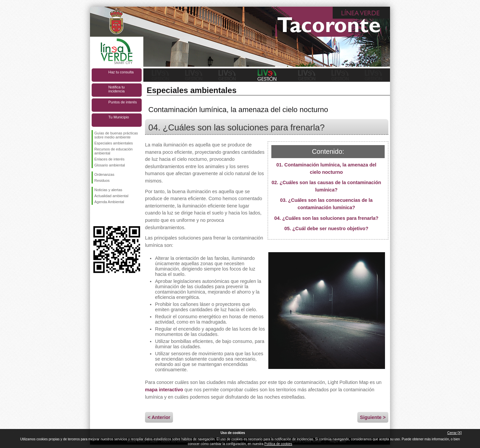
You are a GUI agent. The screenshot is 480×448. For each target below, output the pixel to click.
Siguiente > (373, 417)
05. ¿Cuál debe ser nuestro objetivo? (326, 229)
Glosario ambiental (110, 165)
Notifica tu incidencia (116, 89)
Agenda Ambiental (109, 202)
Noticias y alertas (108, 190)
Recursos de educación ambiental (113, 151)
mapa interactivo (164, 390)
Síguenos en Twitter (107, 215)
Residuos (102, 180)
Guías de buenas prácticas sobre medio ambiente (116, 135)
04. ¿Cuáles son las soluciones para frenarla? (326, 218)
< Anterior (159, 417)
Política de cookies (278, 444)
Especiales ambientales (114, 143)
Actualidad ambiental (111, 196)
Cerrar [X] (454, 433)
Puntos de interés (123, 102)
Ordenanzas (104, 174)
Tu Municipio (119, 117)
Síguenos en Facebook (96, 215)
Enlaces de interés (109, 159)
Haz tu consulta (121, 72)
